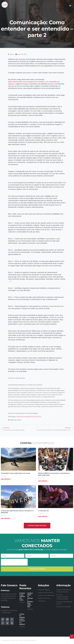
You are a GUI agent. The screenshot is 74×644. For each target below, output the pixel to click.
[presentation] (14, 562)
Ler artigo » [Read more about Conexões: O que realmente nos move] (6, 479)
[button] (70, 6)
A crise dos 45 (43, 511)
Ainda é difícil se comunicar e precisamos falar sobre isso (54, 474)
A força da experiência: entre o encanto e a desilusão (17, 512)
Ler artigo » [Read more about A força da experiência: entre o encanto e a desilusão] (6, 518)
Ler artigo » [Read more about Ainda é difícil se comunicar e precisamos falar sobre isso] (43, 481)
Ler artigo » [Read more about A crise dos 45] (43, 517)
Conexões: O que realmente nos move (16, 473)
